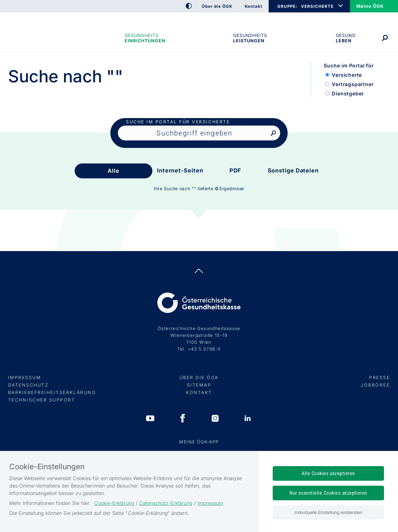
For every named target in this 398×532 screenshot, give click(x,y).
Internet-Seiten (180, 170)
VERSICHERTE (317, 6)
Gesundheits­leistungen (250, 38)
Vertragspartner (353, 84)
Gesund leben (346, 38)
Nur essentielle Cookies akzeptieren (328, 493)
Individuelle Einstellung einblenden (328, 512)
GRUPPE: (287, 6)
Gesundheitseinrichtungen (145, 38)
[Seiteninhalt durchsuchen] (199, 133)
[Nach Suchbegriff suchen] (273, 133)
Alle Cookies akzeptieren (328, 473)
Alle (113, 171)
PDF (236, 170)
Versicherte (347, 75)
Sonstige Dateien (293, 170)
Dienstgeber (348, 94)
